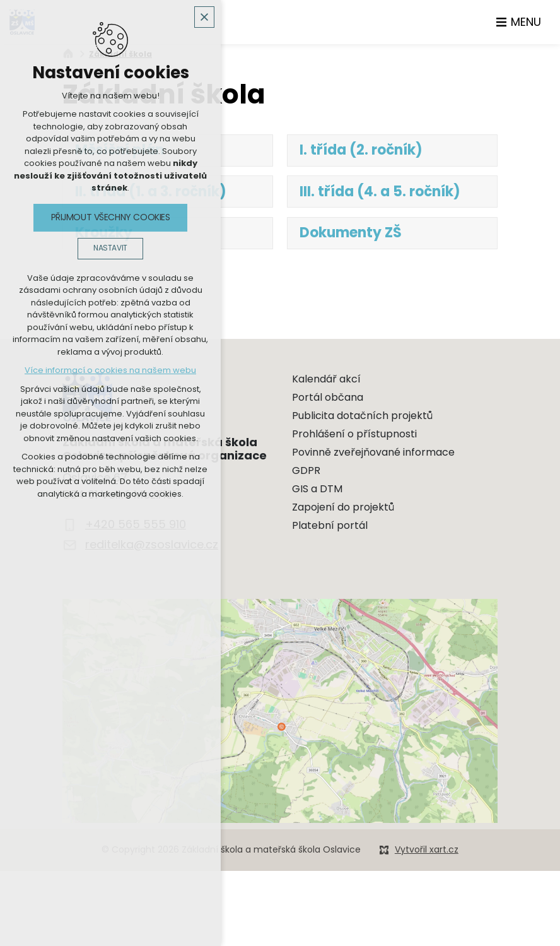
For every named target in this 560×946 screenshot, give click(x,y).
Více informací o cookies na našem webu (110, 370)
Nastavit (110, 248)
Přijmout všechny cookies (111, 217)
